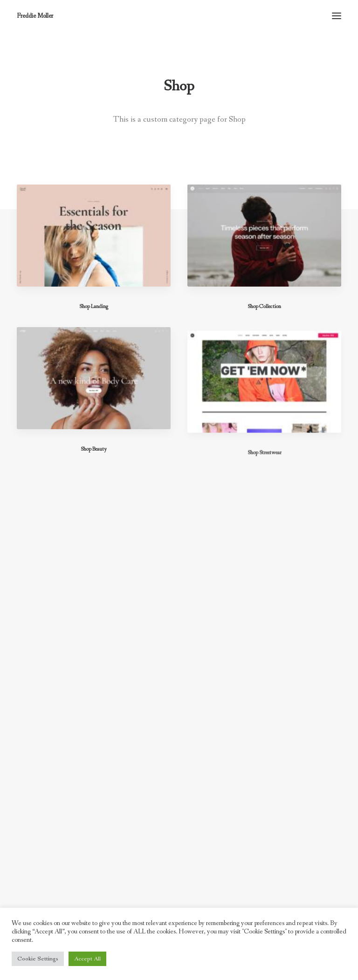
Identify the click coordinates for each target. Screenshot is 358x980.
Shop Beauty (94, 457)
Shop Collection (264, 307)
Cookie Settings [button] (38, 959)
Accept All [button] (87, 959)
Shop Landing (94, 307)
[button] (337, 16)
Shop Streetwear (265, 482)
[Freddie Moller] (35, 16)
